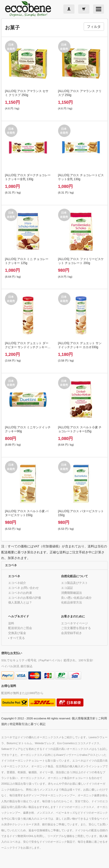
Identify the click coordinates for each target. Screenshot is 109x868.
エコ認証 (67, 588)
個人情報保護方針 (84, 718)
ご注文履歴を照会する (76, 628)
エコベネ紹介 (17, 583)
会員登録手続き (72, 633)
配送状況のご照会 (20, 628)
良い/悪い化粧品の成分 (76, 598)
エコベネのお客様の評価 (25, 598)
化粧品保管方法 (72, 602)
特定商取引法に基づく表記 (28, 724)
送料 (11, 623)
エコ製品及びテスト (74, 583)
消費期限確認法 (72, 593)
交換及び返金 (17, 633)
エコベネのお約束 (20, 593)
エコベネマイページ (74, 623)
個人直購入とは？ (20, 602)
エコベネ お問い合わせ (23, 588)
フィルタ (94, 27)
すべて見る (17, 638)
